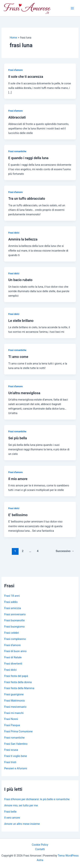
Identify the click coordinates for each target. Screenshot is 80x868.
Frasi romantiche (17, 151)
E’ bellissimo (18, 515)
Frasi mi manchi (14, 713)
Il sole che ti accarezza (26, 77)
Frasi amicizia (12, 608)
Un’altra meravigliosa (24, 393)
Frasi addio (11, 602)
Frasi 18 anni (12, 596)
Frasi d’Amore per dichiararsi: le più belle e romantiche (37, 799)
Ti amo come (18, 357)
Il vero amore (12, 818)
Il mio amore (18, 479)
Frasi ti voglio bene (15, 756)
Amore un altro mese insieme (22, 824)
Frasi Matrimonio (14, 701)
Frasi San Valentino (16, 744)
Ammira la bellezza (23, 239)
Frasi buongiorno (14, 627)
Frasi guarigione (14, 694)
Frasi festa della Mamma (19, 688)
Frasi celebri (11, 633)
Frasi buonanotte (14, 620)
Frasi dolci (14, 233)
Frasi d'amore (15, 70)
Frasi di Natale (13, 657)
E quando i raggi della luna (28, 158)
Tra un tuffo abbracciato (27, 198)
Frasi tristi (10, 762)
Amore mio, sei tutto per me (21, 805)
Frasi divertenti (13, 664)
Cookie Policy (40, 845)
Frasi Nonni (11, 719)
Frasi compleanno (15, 639)
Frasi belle (10, 812)
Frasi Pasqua (12, 725)
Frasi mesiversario (15, 707)
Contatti (40, 849)
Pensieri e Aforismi (16, 768)
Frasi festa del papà (16, 676)
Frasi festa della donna (18, 682)
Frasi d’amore (12, 645)
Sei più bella (18, 438)
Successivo (65, 551)
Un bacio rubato (20, 280)
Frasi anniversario (15, 614)
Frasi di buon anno (15, 651)
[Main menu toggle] (72, 8)
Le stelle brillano (21, 321)
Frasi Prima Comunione (18, 731)
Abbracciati (17, 117)
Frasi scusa (11, 750)
